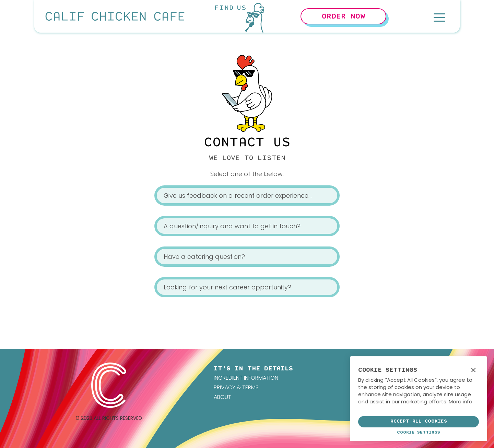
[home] (115, 16)
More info (461, 401)
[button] (439, 16)
